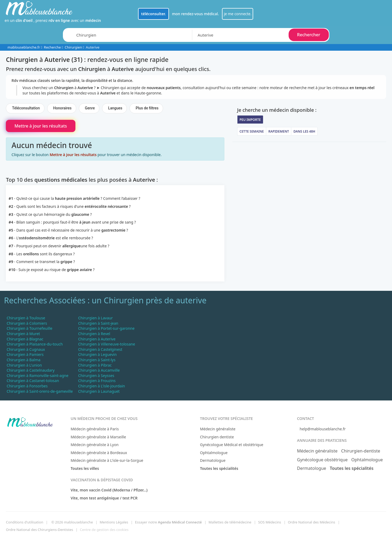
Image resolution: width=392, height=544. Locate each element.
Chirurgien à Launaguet (99, 391)
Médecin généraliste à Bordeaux (99, 453)
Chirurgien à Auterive (97, 339)
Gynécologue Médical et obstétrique (232, 445)
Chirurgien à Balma (24, 360)
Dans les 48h (304, 131)
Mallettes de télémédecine (230, 522)
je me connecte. (238, 14)
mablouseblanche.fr (24, 47)
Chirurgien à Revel (94, 334)
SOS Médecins (270, 522)
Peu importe (250, 120)
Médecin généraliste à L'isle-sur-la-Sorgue (107, 460)
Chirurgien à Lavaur (95, 318)
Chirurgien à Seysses (96, 376)
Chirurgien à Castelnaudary (31, 370)
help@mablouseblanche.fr (323, 429)
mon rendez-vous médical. (195, 14)
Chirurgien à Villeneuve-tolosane (107, 344)
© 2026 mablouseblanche (72, 522)
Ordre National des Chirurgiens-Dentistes (39, 530)
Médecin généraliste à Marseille (98, 437)
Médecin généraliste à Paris (95, 429)
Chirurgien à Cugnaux (26, 349)
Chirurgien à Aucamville (99, 370)
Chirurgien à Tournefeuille (29, 328)
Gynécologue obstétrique (322, 460)
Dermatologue (213, 460)
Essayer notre (168, 522)
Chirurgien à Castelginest (100, 349)
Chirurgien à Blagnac (25, 339)
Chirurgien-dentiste (361, 451)
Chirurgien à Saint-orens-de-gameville (40, 391)
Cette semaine (252, 131)
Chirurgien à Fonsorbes (27, 386)
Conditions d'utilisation (25, 522)
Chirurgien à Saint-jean (98, 323)
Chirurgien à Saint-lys (97, 360)
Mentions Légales (114, 522)
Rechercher (309, 35)
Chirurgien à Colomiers (27, 323)
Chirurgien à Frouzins (97, 381)
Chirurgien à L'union (24, 365)
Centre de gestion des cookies (104, 530)
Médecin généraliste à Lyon (95, 445)
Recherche (52, 47)
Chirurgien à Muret (23, 334)
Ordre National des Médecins (311, 522)
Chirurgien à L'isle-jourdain (102, 386)
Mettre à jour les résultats (41, 126)
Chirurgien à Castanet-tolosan (33, 381)
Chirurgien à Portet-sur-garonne (106, 328)
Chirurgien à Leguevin (97, 354)
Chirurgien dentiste (217, 437)
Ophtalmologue (214, 453)
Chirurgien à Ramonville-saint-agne (38, 376)
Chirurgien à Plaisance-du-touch (35, 344)
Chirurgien (73, 47)
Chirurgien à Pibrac (95, 365)
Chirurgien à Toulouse (26, 318)
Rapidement (279, 131)
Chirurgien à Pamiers (25, 354)
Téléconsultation (26, 108)
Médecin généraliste (218, 429)
